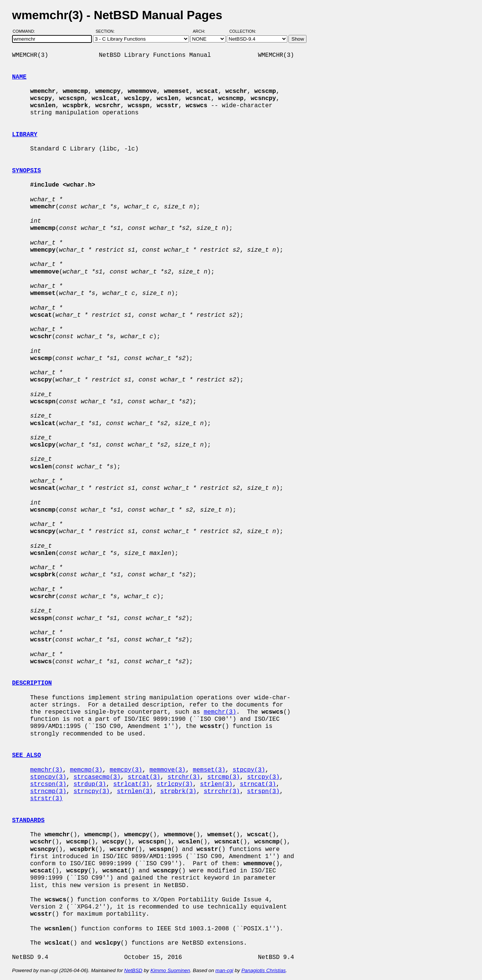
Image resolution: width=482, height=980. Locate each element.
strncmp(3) (48, 792)
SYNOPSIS (27, 171)
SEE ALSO (27, 755)
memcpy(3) (126, 770)
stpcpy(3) (249, 770)
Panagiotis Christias (264, 970)
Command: (26, 31)
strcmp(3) (223, 777)
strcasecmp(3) (97, 777)
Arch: (202, 31)
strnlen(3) (135, 792)
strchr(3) (184, 777)
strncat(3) (258, 784)
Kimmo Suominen (170, 970)
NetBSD (133, 970)
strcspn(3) (48, 784)
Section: (107, 31)
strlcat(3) (131, 784)
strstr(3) (46, 799)
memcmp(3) (86, 770)
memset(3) (209, 770)
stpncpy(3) (48, 777)
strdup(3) (90, 784)
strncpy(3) (92, 792)
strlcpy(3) (175, 784)
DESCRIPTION (32, 683)
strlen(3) (216, 784)
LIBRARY (25, 135)
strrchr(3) (222, 792)
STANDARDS (28, 820)
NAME (19, 77)
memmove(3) (168, 770)
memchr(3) (220, 712)
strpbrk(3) (178, 792)
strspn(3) (263, 792)
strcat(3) (144, 777)
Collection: (243, 31)
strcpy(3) (263, 777)
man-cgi (224, 970)
